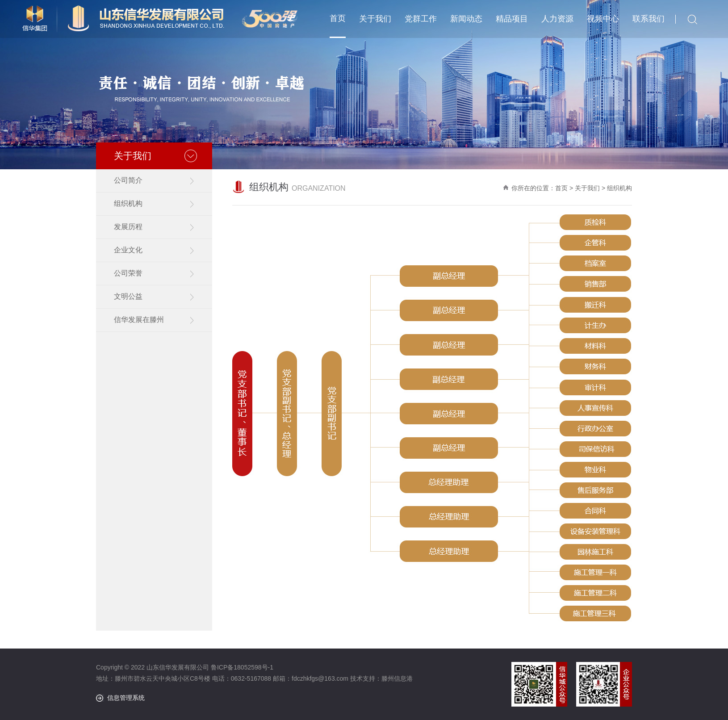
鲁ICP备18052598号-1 (242, 667)
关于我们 (375, 19)
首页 (338, 18)
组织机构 (128, 203)
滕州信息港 (397, 678)
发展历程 (128, 227)
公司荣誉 (128, 273)
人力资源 (557, 19)
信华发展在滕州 (139, 320)
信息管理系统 (126, 698)
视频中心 (603, 19)
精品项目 (512, 19)
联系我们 (649, 19)
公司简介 (128, 180)
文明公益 (128, 296)
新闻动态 (466, 19)
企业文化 (128, 250)
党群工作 (421, 19)
